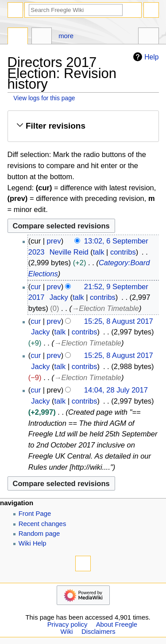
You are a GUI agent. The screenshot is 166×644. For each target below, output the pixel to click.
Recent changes (42, 524)
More (66, 36)
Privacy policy (68, 624)
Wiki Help (33, 543)
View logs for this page (44, 98)
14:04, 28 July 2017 (116, 390)
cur (36, 287)
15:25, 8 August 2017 (119, 321)
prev (54, 241)
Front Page (35, 514)
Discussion (42, 37)
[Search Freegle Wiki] (76, 10)
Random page (39, 534)
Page (18, 37)
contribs (123, 252)
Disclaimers (98, 632)
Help (145, 57)
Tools (149, 37)
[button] (83, 126)
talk (99, 252)
